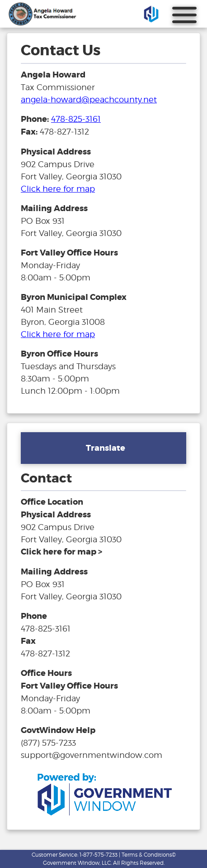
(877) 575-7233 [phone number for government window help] (48, 743)
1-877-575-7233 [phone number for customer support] (99, 855)
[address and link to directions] (61, 552)
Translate (106, 448)
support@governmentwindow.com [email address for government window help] (92, 755)
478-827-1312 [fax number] (45, 653)
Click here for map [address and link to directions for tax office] (58, 189)
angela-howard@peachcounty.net (89, 99)
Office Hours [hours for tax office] (46, 673)
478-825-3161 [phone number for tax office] (76, 119)
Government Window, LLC (77, 863)
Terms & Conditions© (149, 855)
